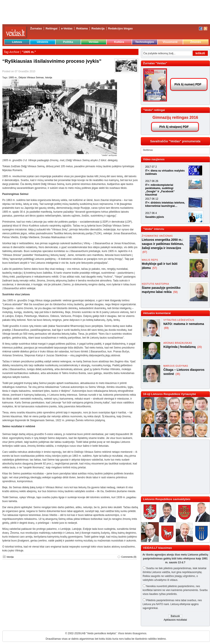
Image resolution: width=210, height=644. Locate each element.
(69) (166, 328)
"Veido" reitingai (154, 110)
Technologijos (145, 42)
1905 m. (13, 77)
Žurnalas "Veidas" (155, 63)
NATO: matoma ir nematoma (184, 324)
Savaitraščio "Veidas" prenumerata (175, 141)
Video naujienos (154, 159)
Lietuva (17, 42)
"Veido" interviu (154, 229)
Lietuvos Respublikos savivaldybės (167, 499)
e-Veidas (67, 28)
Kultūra (119, 42)
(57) (155, 268)
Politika (68, 42)
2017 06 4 (151, 213)
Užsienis (42, 42)
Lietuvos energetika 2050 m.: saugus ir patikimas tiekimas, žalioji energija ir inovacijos (163, 244)
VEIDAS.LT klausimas (158, 548)
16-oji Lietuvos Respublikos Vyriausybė (170, 394)
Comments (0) (129, 557)
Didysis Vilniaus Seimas (31, 77)
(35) (178, 374)
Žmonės (196, 42)
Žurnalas (36, 28)
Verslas (94, 42)
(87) (145, 252)
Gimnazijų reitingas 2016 (175, 117)
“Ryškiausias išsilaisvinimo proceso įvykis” (52, 61)
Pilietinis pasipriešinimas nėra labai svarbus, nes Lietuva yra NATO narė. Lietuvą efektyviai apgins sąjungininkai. (172, 604)
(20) (200, 347)
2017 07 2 (151, 167)
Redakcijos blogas (120, 28)
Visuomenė (170, 42)
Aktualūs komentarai (157, 313)
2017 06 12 (152, 199)
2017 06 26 (152, 181)
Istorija (48, 77)
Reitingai (52, 28)
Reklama (82, 28)
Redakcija (98, 28)
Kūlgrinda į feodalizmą (180, 347)
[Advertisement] (173, 467)
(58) (175, 292)
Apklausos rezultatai (175, 620)
